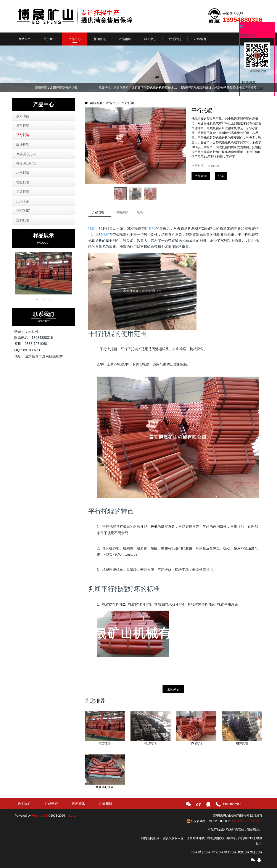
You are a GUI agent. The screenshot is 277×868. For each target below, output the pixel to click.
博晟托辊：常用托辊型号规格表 (56, 88)
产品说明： (100, 212)
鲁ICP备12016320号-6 (247, 821)
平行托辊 (128, 103)
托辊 (92, 229)
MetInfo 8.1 (39, 816)
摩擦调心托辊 (26, 154)
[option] (138, 88)
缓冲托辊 (23, 144)
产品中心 (112, 103)
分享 (221, 176)
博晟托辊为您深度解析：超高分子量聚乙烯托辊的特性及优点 (221, 88)
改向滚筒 (23, 116)
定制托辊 (23, 220)
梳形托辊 (23, 173)
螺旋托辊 (23, 182)
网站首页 (24, 39)
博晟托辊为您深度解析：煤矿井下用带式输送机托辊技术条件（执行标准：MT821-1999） (138, 88)
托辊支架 (23, 201)
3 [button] (50, 299)
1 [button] (37, 299)
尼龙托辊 (23, 192)
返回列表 (173, 690)
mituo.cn (72, 816)
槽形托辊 (23, 126)
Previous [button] (17, 87)
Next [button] (260, 87)
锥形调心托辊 (26, 163)
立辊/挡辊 (23, 210)
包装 (142, 212)
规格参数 (124, 212)
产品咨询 (201, 176)
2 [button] (43, 299)
